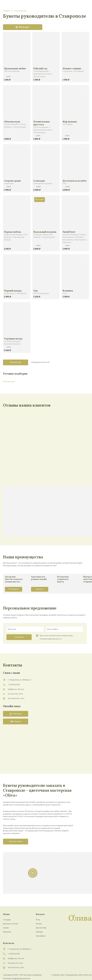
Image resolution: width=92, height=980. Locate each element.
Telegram (16, 721)
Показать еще (16, 362)
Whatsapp (16, 714)
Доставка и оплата (11, 924)
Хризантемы (41, 928)
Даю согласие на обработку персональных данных (56, 636)
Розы (38, 920)
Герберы (39, 932)
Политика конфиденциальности (51, 639)
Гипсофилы (41, 936)
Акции (6, 928)
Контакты (7, 932)
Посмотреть (14, 589)
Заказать (40, 589)
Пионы (39, 924)
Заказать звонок (16, 841)
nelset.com (87, 975)
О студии (7, 920)
